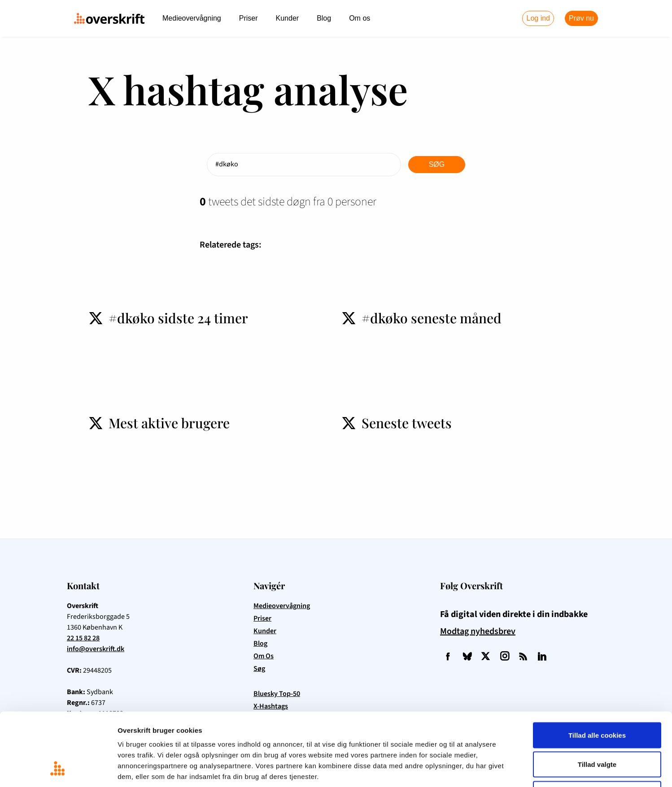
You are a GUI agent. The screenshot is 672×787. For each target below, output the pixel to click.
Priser (249, 18)
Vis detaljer (466, 769)
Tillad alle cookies (597, 669)
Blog (324, 18)
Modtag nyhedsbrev (478, 631)
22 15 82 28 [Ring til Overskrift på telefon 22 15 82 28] (83, 638)
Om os (360, 18)
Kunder (288, 18)
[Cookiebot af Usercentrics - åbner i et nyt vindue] (58, 770)
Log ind (538, 18)
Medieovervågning (192, 18)
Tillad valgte (597, 699)
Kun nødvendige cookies (597, 728)
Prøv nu (581, 18)
